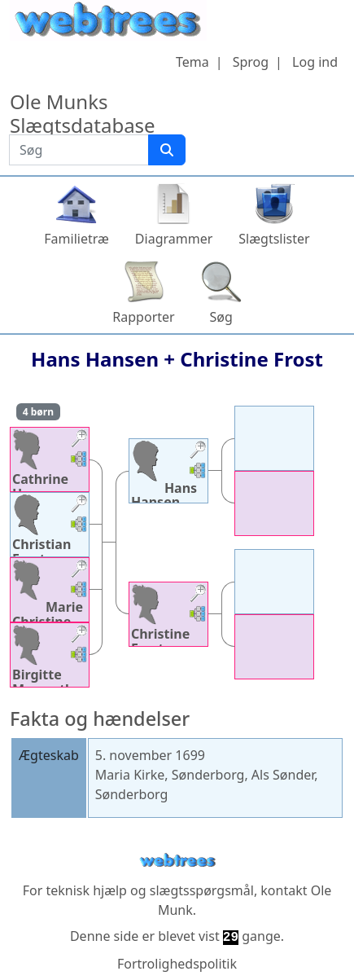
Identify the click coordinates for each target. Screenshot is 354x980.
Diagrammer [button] (174, 239)
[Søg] (167, 150)
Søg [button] (221, 317)
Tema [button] (192, 62)
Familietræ (76, 239)
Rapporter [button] (143, 317)
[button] (79, 440)
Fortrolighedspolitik (177, 964)
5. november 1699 (150, 755)
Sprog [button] (251, 62)
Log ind (315, 62)
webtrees (177, 861)
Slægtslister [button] (274, 239)
